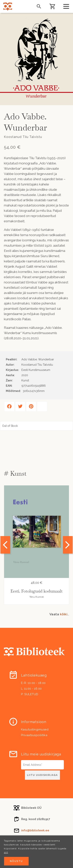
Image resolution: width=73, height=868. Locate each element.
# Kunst (15, 473)
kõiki (64, 614)
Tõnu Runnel (36, 597)
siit (6, 852)
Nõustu (16, 861)
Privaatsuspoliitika (34, 735)
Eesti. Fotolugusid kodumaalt (36, 591)
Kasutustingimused (35, 730)
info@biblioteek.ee (35, 830)
